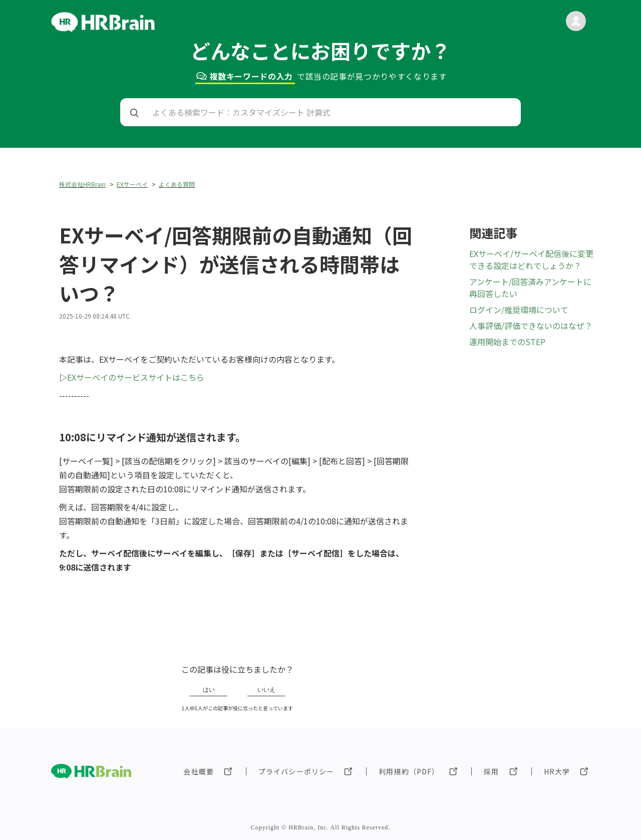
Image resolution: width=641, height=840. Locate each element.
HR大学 (557, 771)
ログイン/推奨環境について (519, 310)
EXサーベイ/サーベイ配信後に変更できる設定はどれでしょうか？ (531, 259)
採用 (491, 771)
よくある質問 (177, 184)
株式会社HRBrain (82, 184)
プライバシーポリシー (296, 771)
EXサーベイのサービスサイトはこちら (136, 377)
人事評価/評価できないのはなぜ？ (531, 326)
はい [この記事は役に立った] (209, 690)
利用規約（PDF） (409, 771)
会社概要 (198, 771)
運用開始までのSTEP (507, 342)
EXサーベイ (132, 184)
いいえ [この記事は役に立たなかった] (266, 690)
